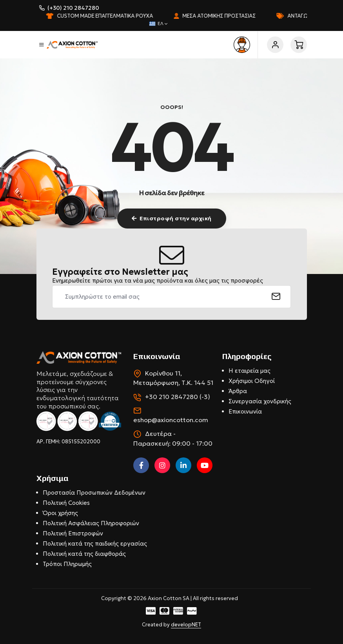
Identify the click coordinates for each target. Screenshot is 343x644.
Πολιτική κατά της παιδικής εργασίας (95, 543)
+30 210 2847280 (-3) (178, 397)
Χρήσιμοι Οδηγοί (252, 381)
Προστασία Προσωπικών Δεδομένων (94, 493)
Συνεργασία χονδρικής (260, 401)
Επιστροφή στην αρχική (172, 218)
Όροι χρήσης (60, 513)
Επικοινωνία (245, 411)
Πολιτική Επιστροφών (73, 533)
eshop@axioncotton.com (171, 420)
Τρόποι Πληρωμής (67, 564)
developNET (186, 625)
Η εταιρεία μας (250, 371)
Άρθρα (238, 391)
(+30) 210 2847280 (73, 8)
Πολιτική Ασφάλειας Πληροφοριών (91, 523)
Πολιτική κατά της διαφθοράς (84, 554)
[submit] (276, 297)
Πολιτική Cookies (66, 503)
